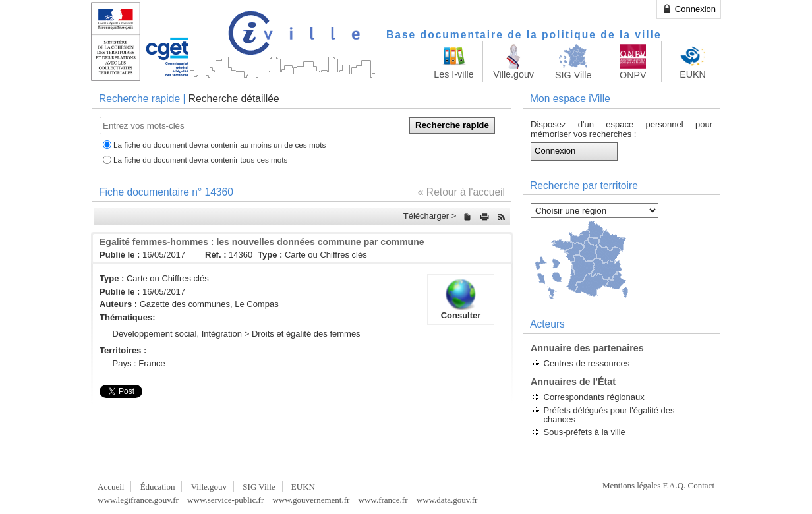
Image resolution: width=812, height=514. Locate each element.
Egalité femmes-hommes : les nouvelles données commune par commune (262, 242)
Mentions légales (631, 485)
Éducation (158, 487)
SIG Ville (259, 487)
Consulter (461, 299)
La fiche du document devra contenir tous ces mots (200, 160)
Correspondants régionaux (594, 397)
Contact (701, 485)
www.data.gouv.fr (447, 500)
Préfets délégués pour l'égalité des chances (609, 415)
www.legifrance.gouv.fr (138, 500)
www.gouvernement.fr (311, 500)
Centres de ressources (587, 363)
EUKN (303, 487)
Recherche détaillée (234, 99)
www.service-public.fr (225, 500)
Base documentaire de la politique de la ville (524, 35)
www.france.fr (383, 500)
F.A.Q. (675, 485)
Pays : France (139, 363)
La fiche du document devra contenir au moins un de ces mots (219, 145)
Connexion (689, 9)
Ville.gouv (209, 487)
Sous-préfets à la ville (585, 432)
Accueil (111, 487)
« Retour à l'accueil (461, 192)
